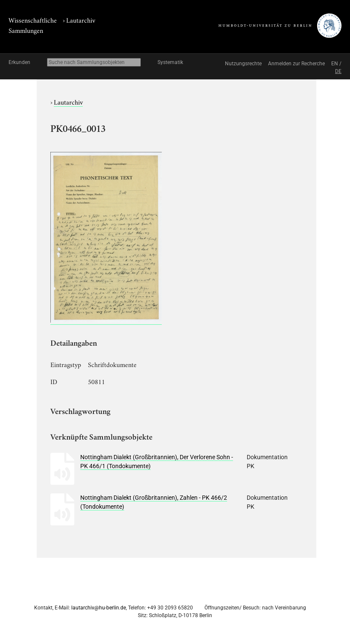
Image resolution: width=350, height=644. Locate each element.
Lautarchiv (81, 20)
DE (338, 71)
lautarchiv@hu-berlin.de (99, 608)
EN (335, 64)
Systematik (170, 62)
